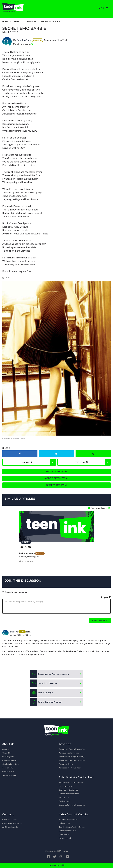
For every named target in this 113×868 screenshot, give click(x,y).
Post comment (100, 620)
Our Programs (8, 757)
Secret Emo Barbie (51, 22)
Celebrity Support (9, 760)
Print (6, 278)
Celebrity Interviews (11, 764)
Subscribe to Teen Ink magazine (72, 805)
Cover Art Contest (10, 819)
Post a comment (57, 471)
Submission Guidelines (68, 790)
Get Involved (64, 801)
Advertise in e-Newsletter (70, 768)
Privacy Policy (8, 771)
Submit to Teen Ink (44, 683)
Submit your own (57, 485)
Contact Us (7, 753)
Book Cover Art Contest (12, 823)
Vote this (93, 462)
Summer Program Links (69, 819)
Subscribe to (50, 674)
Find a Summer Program (46, 702)
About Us (6, 749)
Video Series (64, 834)
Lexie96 (14, 632)
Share (6, 448)
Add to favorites (57, 478)
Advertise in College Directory (71, 757)
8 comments (27, 561)
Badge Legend (65, 838)
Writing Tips (64, 797)
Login (106, 597)
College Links (64, 823)
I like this (38, 462)
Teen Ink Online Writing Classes (72, 827)
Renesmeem (28, 553)
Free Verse (31, 22)
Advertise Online (66, 764)
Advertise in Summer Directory (72, 760)
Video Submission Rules (69, 794)
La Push (25, 547)
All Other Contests (10, 827)
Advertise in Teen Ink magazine (72, 749)
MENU (103, 8)
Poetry (17, 22)
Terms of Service (9, 775)
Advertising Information (69, 753)
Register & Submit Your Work (71, 782)
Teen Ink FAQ (8, 768)
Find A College (41, 693)
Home (5, 22)
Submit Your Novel (67, 786)
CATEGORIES (57, 865)
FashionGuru (24, 40)
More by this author (23, 44)
